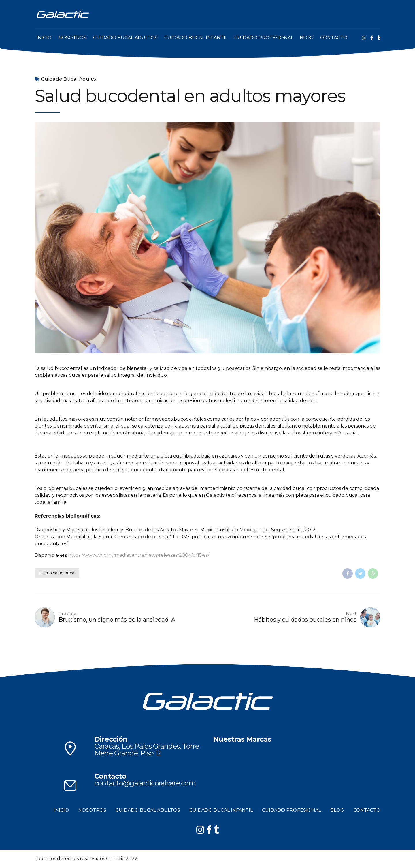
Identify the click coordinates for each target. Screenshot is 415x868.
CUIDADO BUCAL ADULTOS (125, 38)
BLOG (307, 38)
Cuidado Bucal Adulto (69, 79)
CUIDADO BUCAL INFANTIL (196, 38)
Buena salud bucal (57, 573)
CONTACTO (334, 38)
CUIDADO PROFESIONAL (264, 38)
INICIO (44, 38)
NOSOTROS (72, 38)
